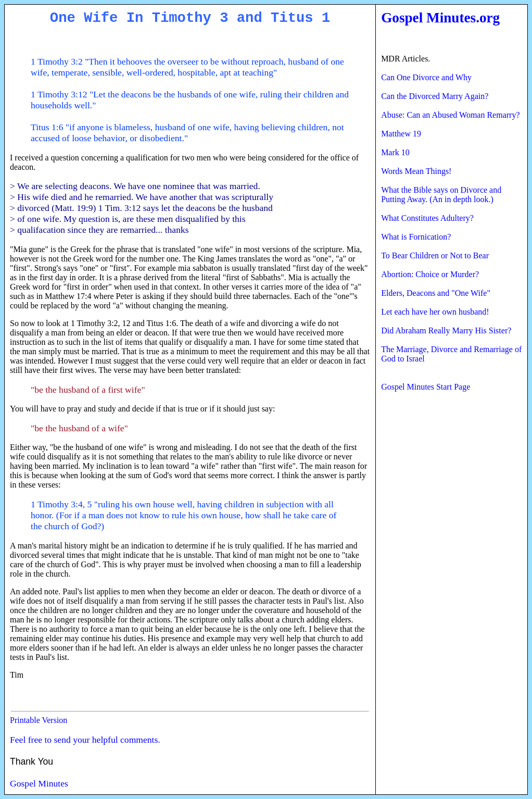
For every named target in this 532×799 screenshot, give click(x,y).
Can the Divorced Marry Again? (435, 96)
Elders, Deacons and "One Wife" (436, 293)
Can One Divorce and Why (426, 77)
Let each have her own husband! (435, 312)
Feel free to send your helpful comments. (85, 740)
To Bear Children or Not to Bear (435, 255)
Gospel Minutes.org (440, 18)
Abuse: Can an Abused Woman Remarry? (450, 115)
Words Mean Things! (416, 171)
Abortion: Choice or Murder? (430, 274)
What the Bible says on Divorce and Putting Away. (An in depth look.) (441, 195)
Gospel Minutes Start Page (426, 387)
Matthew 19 (401, 134)
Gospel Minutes (39, 783)
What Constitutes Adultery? (427, 218)
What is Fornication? (416, 237)
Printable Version (39, 720)
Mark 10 (395, 152)
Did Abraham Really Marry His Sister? (446, 330)
